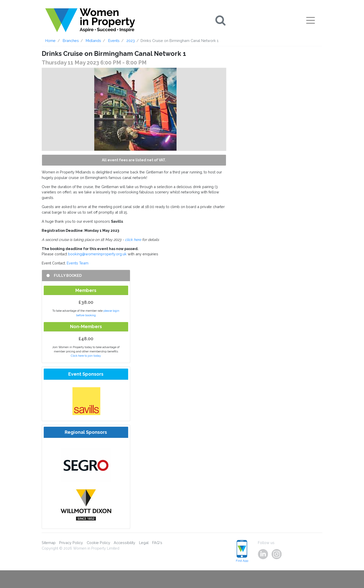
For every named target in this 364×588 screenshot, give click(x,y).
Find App (242, 551)
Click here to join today (86, 356)
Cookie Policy (98, 543)
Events (114, 41)
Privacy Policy (71, 543)
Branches (71, 41)
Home (50, 41)
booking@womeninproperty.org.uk (97, 254)
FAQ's (157, 543)
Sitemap (49, 543)
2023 (131, 41)
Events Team (78, 263)
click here (133, 240)
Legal (144, 543)
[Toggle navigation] (311, 20)
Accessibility (124, 543)
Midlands (93, 41)
